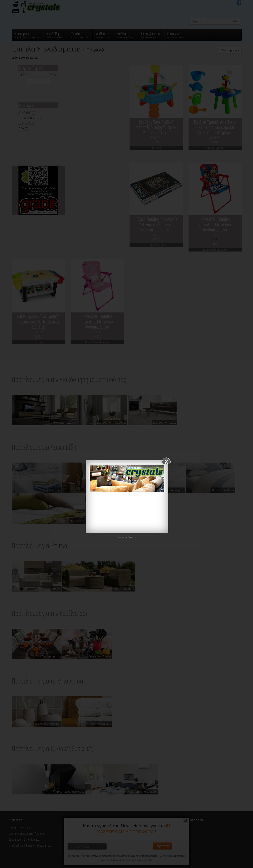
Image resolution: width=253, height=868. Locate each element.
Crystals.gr (132, 537)
